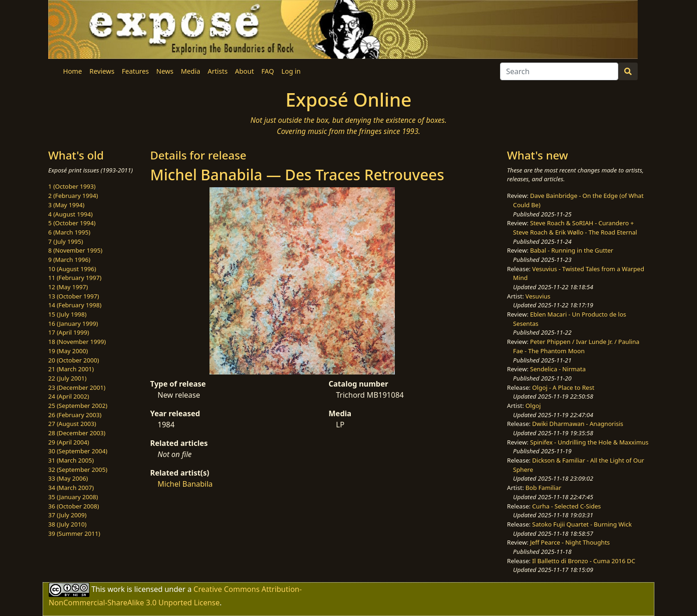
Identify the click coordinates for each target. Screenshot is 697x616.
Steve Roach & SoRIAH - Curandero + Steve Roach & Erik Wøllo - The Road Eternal (575, 228)
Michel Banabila (185, 484)
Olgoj (533, 406)
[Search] (559, 71)
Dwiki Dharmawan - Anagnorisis (578, 424)
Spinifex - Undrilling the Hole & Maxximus (589, 442)
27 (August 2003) (72, 424)
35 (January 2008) (73, 497)
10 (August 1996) (72, 269)
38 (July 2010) (67, 524)
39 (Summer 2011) (74, 533)
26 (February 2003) (75, 415)
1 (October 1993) (72, 186)
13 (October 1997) (74, 296)
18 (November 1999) (77, 342)
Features (135, 71)
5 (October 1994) (72, 223)
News (165, 71)
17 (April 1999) (69, 332)
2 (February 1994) (73, 196)
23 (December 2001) (77, 387)
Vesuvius (538, 296)
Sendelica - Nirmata (558, 369)
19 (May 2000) (68, 351)
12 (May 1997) (68, 287)
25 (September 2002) (78, 406)
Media (190, 71)
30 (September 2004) (78, 451)
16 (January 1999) (73, 324)
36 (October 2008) (74, 506)
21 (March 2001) (71, 369)
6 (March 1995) (69, 232)
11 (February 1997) (75, 278)
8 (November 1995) (75, 250)
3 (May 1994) (66, 205)
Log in (291, 71)
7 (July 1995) (66, 241)
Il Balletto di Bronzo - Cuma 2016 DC (583, 561)
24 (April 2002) (69, 396)
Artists (218, 71)
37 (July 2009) (67, 515)
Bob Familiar (543, 488)
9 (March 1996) (69, 260)
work (116, 589)
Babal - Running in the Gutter (572, 250)
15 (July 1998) (67, 314)
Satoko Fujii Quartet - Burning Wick (582, 524)
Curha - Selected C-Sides (566, 506)
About (244, 71)
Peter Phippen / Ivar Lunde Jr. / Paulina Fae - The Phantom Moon (576, 346)
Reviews (102, 71)
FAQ (268, 71)
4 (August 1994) (70, 214)
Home (73, 71)
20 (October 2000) (74, 360)
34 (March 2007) (71, 488)
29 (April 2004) (69, 442)
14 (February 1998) (75, 305)
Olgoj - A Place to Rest (563, 387)
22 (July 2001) (67, 378)
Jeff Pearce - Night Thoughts (570, 542)
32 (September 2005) (78, 470)
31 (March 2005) (71, 460)
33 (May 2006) (68, 478)
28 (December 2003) (77, 433)
